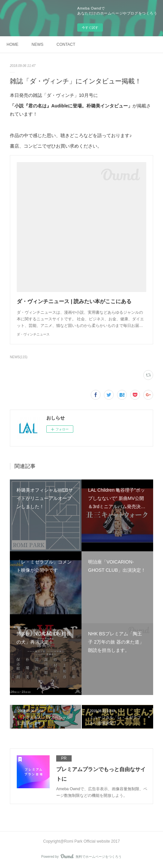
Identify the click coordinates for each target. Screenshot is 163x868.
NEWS (37, 44)
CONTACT (66, 44)
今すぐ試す (90, 28)
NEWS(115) (19, 357)
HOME (12, 44)
